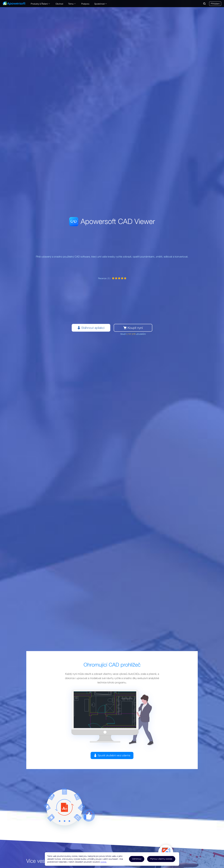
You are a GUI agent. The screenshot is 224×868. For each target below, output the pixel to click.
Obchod (59, 4)
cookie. (104, 862)
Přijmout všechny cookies (161, 859)
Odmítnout (137, 859)
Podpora (85, 4)
